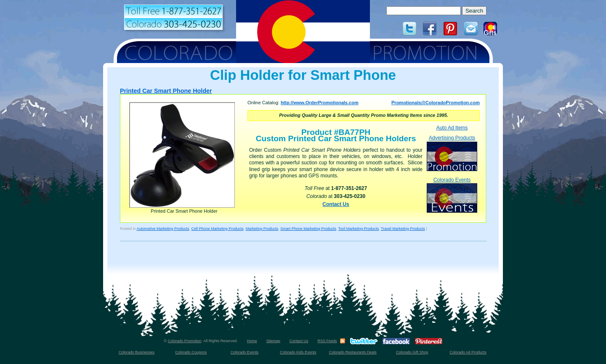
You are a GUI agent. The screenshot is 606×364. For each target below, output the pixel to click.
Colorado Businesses (137, 352)
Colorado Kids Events (298, 352)
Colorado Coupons (191, 352)
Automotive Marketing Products (163, 229)
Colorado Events (452, 195)
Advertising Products (452, 153)
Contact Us (336, 204)
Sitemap (273, 341)
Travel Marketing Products (403, 229)
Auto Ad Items (452, 128)
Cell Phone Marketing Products (218, 229)
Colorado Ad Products (468, 352)
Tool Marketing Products (359, 229)
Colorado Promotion (185, 341)
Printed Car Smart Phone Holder (166, 91)
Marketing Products (262, 229)
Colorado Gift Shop (412, 352)
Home (252, 341)
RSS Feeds (327, 341)
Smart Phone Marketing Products (308, 229)
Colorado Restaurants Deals (353, 352)
